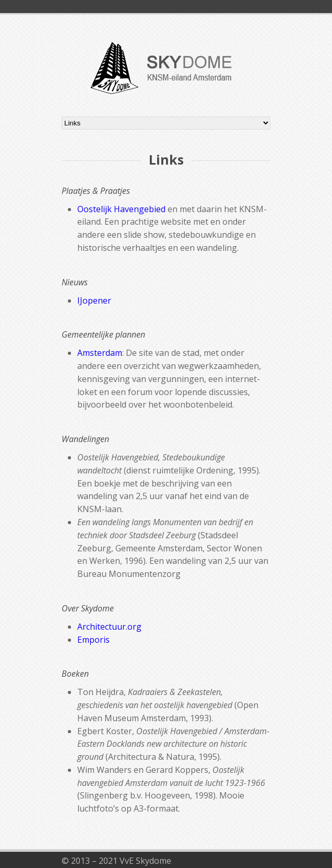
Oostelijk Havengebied (121, 209)
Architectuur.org (109, 627)
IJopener (94, 300)
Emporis (93, 640)
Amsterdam (100, 353)
